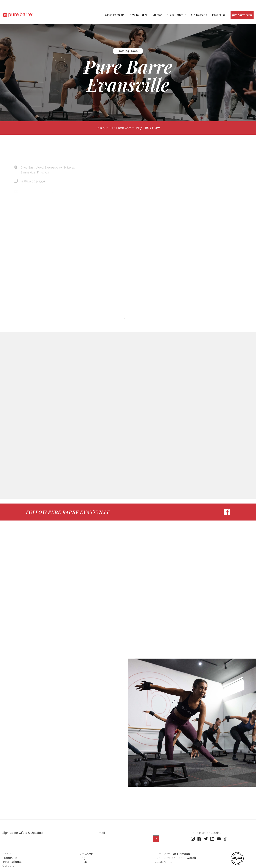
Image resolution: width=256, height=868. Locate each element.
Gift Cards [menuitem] (86, 851)
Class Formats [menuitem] (115, 15)
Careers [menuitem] (8, 863)
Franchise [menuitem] (219, 15)
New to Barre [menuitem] (139, 15)
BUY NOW (153, 125)
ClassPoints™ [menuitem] (177, 15)
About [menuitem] (7, 851)
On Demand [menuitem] (199, 15)
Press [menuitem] (83, 859)
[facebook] (227, 511)
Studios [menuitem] (157, 15)
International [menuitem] (12, 859)
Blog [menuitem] (82, 855)
